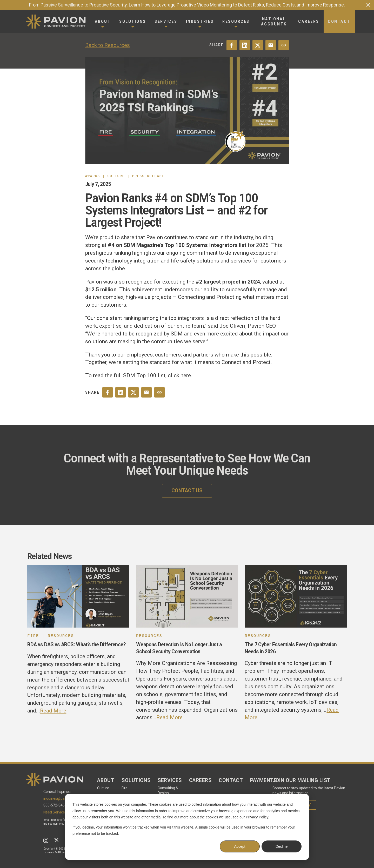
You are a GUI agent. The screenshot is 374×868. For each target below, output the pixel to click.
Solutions (136, 780)
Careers (200, 780)
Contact (231, 780)
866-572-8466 (55, 805)
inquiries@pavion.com (61, 798)
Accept (240, 846)
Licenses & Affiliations (57, 852)
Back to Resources (108, 45)
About (106, 780)
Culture (103, 788)
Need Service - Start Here (64, 812)
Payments (263, 780)
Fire (125, 788)
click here (179, 375)
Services (170, 780)
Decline (282, 846)
